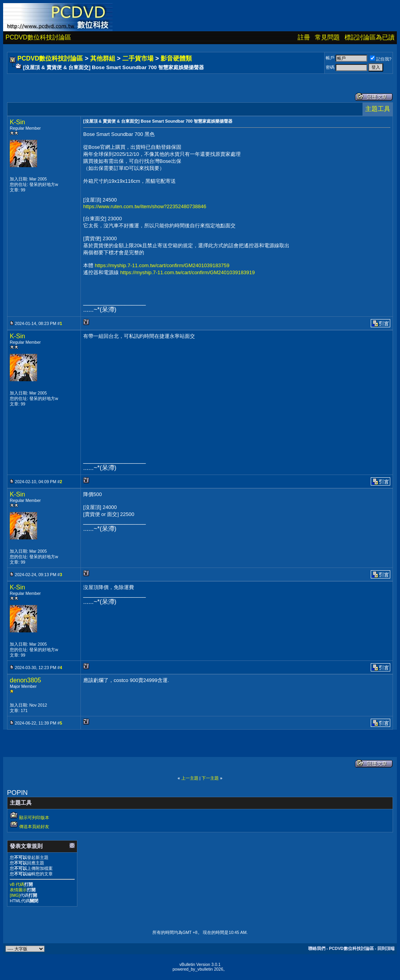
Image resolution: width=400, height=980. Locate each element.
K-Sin (17, 122)
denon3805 (25, 680)
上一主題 (190, 778)
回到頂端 (386, 948)
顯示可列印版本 (34, 818)
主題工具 (378, 109)
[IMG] (15, 895)
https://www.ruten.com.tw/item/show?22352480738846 (145, 206)
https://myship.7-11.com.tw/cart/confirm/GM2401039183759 (162, 265)
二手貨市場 (138, 58)
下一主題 (210, 778)
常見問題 (327, 37)
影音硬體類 (176, 58)
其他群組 (103, 58)
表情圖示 (18, 890)
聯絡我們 (317, 948)
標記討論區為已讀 (370, 37)
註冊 (304, 37)
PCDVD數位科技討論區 (38, 37)
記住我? (381, 59)
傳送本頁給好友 (34, 826)
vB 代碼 (17, 884)
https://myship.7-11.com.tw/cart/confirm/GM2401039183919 (188, 272)
